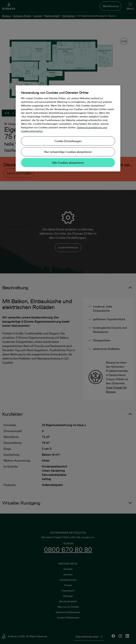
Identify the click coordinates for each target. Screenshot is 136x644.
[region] (68, 128)
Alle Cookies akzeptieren (68, 163)
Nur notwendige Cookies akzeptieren (68, 152)
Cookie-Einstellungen (68, 141)
